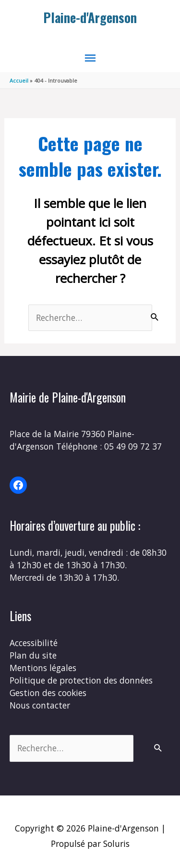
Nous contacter (40, 705)
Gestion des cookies (48, 693)
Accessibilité (34, 643)
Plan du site (33, 655)
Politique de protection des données (81, 680)
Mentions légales (43, 668)
